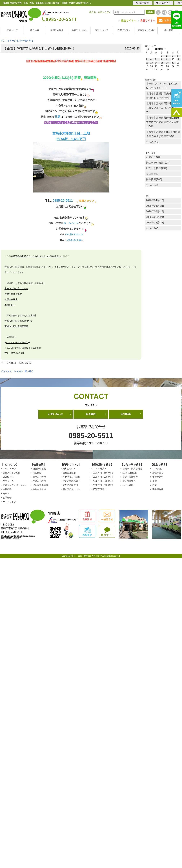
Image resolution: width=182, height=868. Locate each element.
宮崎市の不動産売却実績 (16, 326)
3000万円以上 (99, 489)
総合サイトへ (129, 21)
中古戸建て (158, 477)
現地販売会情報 (40, 485)
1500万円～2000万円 (103, 477)
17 (173, 63)
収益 (155, 485)
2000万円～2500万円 (103, 481)
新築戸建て (158, 473)
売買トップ (12, 30)
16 (167, 63)
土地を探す (10, 305)
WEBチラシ (9, 477)
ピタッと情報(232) (157, 168)
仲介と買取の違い (71, 481)
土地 (155, 481)
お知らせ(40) (153, 157)
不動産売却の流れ (71, 477)
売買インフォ (124, 30)
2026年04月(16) (155, 200)
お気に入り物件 (79, 30)
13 (151, 63)
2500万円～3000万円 (103, 485)
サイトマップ (9, 502)
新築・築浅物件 (130, 477)
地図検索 (37, 473)
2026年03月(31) (155, 206)
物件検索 (35, 30)
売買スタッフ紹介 (146, 30)
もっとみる (152, 142)
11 (178, 59)
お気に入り (164, 3)
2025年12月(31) (155, 223)
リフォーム (8, 481)
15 (162, 63)
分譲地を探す (11, 299)
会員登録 (91, 414)
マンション (158, 469)
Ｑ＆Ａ (6, 493)
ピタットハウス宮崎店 (17, 343)
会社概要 (169, 30)
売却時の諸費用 (70, 485)
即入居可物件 (129, 481)
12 (147, 63)
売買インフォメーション (15, 485)
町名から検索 (39, 477)
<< (147, 49)
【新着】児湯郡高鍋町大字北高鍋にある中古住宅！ (162, 96)
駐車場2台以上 (130, 473)
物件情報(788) (154, 179)
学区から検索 (39, 481)
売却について (102, 30)
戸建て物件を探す (13, 294)
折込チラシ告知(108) (158, 163)
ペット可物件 (129, 485)
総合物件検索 (39, 469)
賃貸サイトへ (148, 21)
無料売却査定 (69, 473)
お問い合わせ (56, 414)
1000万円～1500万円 (103, 473)
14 (156, 63)
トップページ (9, 469)
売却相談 (126, 414)
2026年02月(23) (155, 211)
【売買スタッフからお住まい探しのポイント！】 (162, 86)
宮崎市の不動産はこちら (16, 289)
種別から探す (57, 30)
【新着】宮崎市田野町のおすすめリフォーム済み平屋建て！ (162, 108)
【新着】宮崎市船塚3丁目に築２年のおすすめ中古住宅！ (163, 134)
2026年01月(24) (155, 217)
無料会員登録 (39, 489)
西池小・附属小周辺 (132, 469)
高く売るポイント (71, 489)
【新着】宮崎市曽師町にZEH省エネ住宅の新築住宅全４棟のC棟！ (162, 122)
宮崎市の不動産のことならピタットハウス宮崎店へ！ (37, 256)
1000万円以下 (99, 469)
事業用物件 (158, 489)
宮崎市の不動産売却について (19, 321)
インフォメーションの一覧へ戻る (17, 41)
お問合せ (7, 498)
